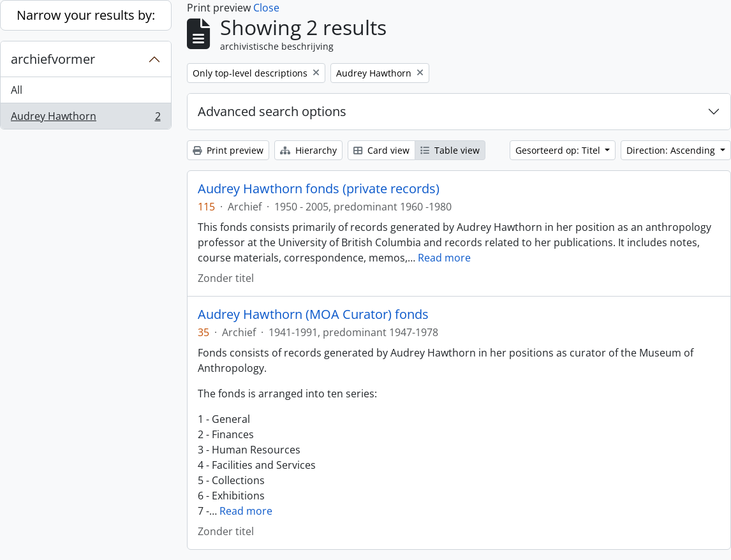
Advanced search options (272, 111)
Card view (381, 150)
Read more (444, 258)
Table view (450, 150)
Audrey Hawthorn (85, 119)
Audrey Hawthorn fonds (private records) (319, 189)
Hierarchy (308, 150)
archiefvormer (53, 59)
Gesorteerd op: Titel (559, 150)
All (17, 90)
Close (266, 8)
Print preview (228, 150)
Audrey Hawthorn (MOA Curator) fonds (313, 314)
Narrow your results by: (86, 15)
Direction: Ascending (672, 150)
